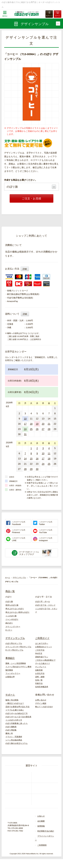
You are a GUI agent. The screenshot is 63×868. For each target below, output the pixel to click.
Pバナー (9, 630)
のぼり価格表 (11, 727)
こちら (43, 486)
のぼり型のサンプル (14, 643)
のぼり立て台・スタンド (45, 605)
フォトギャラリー (13, 673)
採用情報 (41, 826)
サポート (10, 695)
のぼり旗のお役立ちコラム (17, 743)
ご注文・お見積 (31, 199)
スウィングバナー (13, 627)
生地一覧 (39, 680)
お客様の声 (10, 677)
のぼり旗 (9, 602)
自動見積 (39, 670)
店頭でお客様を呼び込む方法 (17, 707)
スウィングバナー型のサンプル (18, 647)
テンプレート (41, 667)
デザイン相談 (41, 703)
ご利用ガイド (42, 638)
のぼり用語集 (11, 730)
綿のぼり (9, 623)
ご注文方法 (40, 650)
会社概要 (41, 821)
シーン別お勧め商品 (14, 740)
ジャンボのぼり (12, 619)
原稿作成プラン (42, 657)
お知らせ (41, 816)
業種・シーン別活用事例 (16, 663)
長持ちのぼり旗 (12, 605)
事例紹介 (10, 658)
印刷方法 (39, 683)
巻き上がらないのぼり (15, 609)
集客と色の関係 (12, 700)
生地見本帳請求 (42, 687)
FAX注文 (39, 653)
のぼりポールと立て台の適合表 (18, 717)
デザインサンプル (15, 638)
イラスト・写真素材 (14, 737)
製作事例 (9, 670)
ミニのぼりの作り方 (14, 720)
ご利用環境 (42, 845)
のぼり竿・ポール (43, 602)
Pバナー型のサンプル (14, 650)
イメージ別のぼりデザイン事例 (18, 667)
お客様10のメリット (44, 647)
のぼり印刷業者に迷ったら (17, 723)
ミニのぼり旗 (11, 616)
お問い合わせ (41, 700)
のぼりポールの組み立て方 (17, 713)
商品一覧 (10, 591)
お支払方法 (40, 673)
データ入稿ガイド (43, 664)
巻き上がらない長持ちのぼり (17, 612)
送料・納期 (40, 677)
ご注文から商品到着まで (45, 660)
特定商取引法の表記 (46, 831)
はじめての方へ (42, 643)
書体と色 (9, 733)
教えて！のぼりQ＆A (44, 707)
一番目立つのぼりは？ (15, 703)
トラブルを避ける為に (15, 710)
